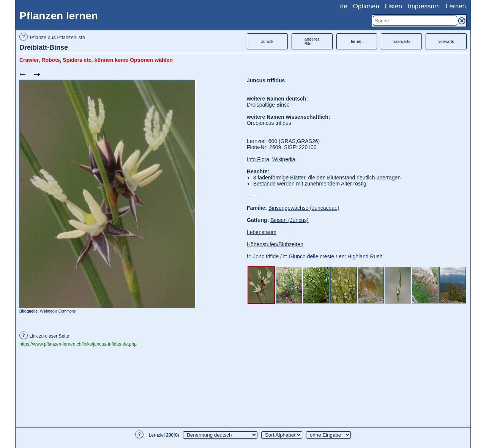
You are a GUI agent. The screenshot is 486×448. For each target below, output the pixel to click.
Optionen (366, 6)
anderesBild (312, 41)
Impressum (424, 6)
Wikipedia (284, 159)
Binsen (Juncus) (289, 220)
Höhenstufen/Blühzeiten (275, 244)
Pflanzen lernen (59, 16)
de (344, 6)
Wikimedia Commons (58, 311)
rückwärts (402, 41)
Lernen (456, 6)
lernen (357, 41)
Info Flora (258, 159)
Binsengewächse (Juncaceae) (304, 208)
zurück (267, 41)
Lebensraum (262, 232)
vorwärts (446, 41)
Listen (394, 6)
